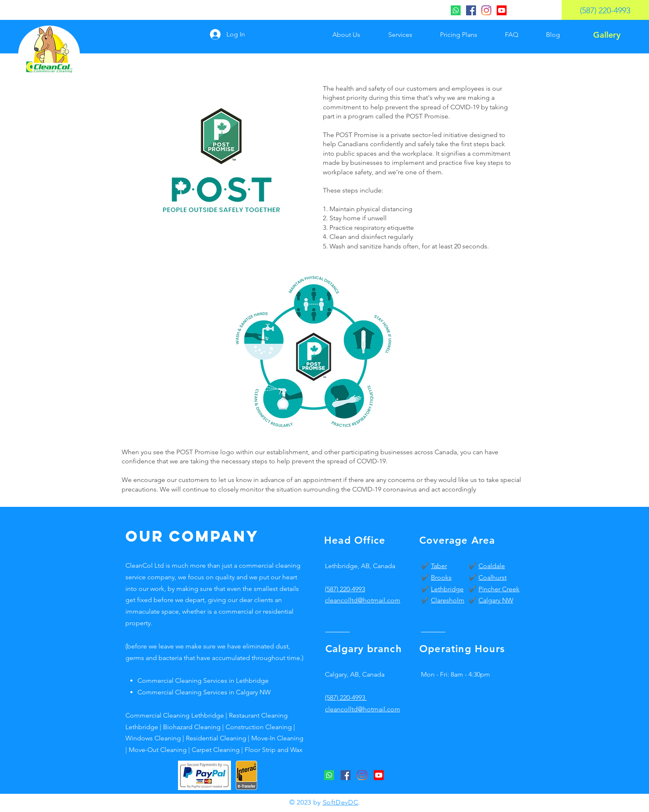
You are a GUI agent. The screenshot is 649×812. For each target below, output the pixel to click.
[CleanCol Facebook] (471, 10)
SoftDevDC (341, 802)
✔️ (426, 566)
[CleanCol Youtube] (502, 10)
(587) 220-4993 (345, 589)
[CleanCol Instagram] (486, 10)
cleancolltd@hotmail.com (363, 709)
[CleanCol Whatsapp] (456, 10)
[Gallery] (607, 35)
